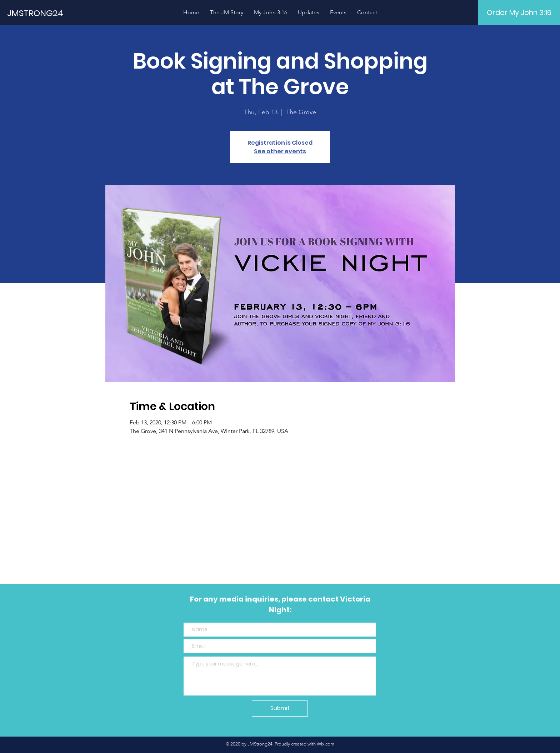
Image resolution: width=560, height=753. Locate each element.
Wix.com (326, 744)
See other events (280, 151)
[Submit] (280, 709)
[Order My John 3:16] (519, 13)
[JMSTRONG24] (66, 13)
